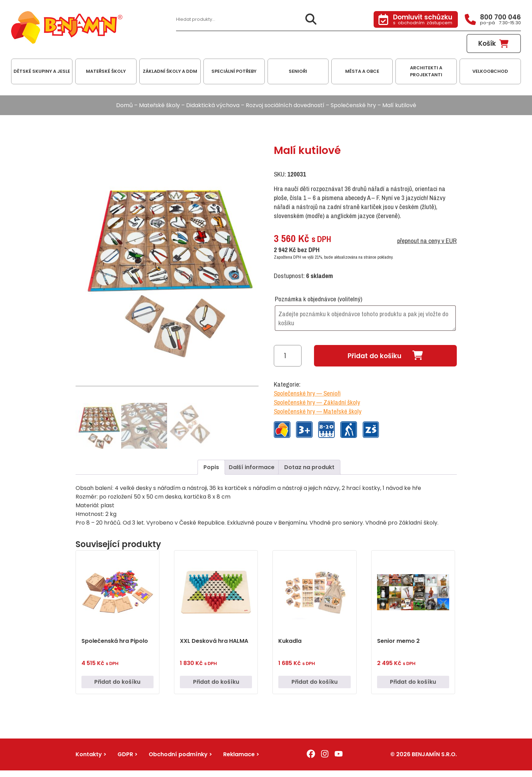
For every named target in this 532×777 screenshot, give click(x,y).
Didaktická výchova (213, 105)
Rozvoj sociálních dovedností (285, 105)
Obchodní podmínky (178, 755)
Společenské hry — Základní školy (317, 402)
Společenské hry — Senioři (307, 393)
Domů (124, 105)
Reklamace (239, 755)
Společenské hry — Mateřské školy (318, 411)
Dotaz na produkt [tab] (309, 468)
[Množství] (288, 356)
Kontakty (89, 755)
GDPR (125, 755)
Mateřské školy (159, 105)
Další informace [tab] (252, 468)
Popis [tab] (211, 468)
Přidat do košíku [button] (117, 683)
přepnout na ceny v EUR (427, 241)
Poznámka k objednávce (319, 299)
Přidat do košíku (374, 356)
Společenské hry (353, 105)
